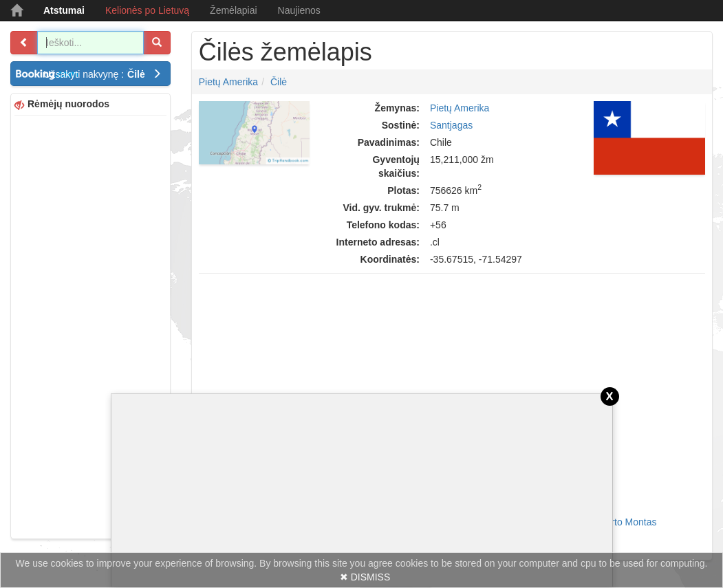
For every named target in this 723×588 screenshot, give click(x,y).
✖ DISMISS (365, 577)
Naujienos (299, 10)
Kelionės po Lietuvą (147, 10)
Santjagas (451, 125)
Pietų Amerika (228, 82)
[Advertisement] (90, 325)
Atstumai (64, 10)
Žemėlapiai (233, 10)
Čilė (279, 82)
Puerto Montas (625, 522)
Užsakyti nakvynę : (102, 74)
